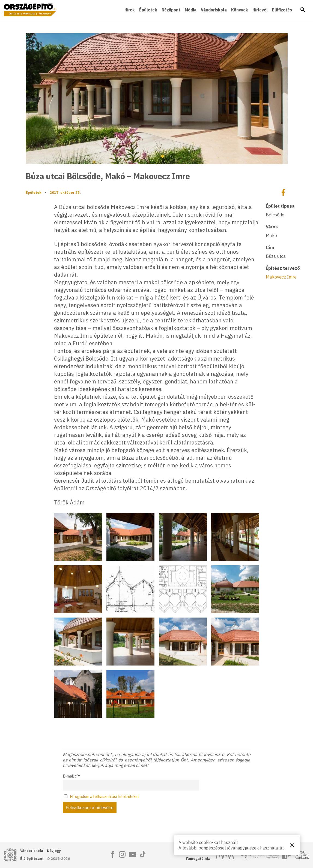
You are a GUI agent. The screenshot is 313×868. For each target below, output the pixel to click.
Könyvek (240, 10)
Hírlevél (260, 10)
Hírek (130, 10)
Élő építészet (32, 859)
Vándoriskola (214, 10)
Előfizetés (282, 10)
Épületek (148, 10)
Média (191, 10)
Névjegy (54, 851)
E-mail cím (72, 776)
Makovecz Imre (281, 277)
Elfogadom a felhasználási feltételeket (105, 796)
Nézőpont (171, 10)
